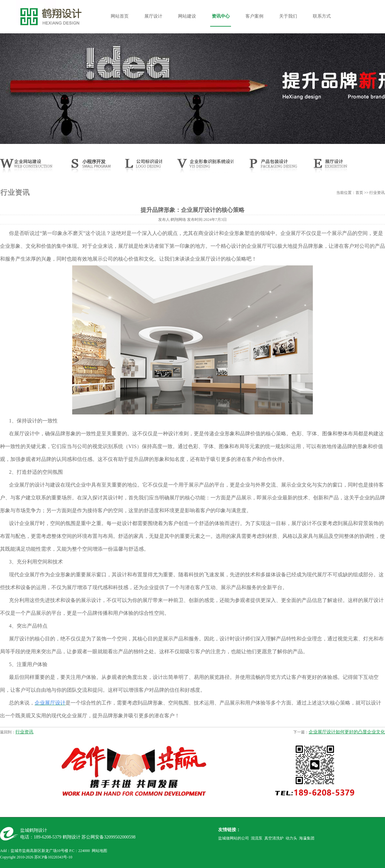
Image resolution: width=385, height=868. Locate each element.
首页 (359, 193)
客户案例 (254, 16)
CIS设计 (204, 168)
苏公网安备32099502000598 (108, 837)
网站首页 (120, 16)
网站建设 (187, 16)
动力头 (291, 838)
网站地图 (99, 851)
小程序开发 (95, 168)
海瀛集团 (307, 838)
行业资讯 (24, 732)
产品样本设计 (272, 168)
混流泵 (257, 838)
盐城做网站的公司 (234, 838)
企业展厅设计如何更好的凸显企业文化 (347, 732)
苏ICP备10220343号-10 (53, 857)
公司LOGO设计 (142, 168)
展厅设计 (153, 16)
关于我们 (288, 16)
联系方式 (322, 16)
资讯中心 (221, 16)
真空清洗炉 (274, 838)
